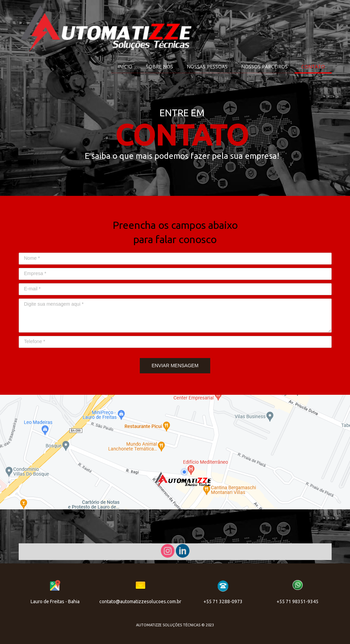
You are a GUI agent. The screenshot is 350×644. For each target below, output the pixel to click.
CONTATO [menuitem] (313, 66)
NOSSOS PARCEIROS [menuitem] (264, 66)
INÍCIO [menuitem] (125, 66)
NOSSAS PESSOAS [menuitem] (207, 66)
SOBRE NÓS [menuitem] (160, 66)
